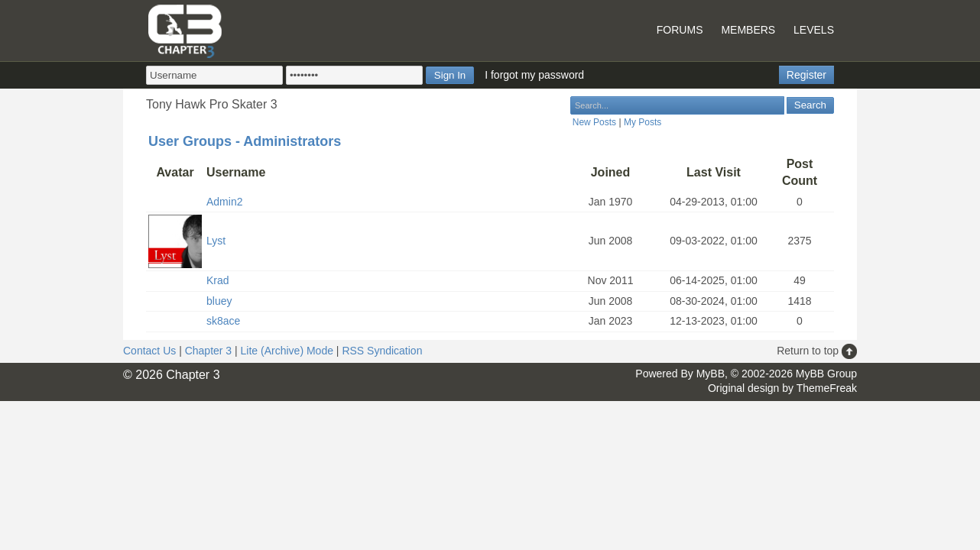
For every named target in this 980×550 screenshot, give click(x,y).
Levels (814, 30)
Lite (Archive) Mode (287, 351)
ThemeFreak (827, 388)
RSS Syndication (382, 351)
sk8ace (223, 321)
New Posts (594, 122)
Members (748, 30)
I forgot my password (534, 75)
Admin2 (224, 202)
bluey (219, 301)
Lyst (216, 241)
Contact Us (149, 351)
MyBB (711, 374)
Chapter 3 (208, 351)
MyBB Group (826, 374)
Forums (680, 30)
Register (806, 75)
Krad (218, 280)
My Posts (643, 122)
